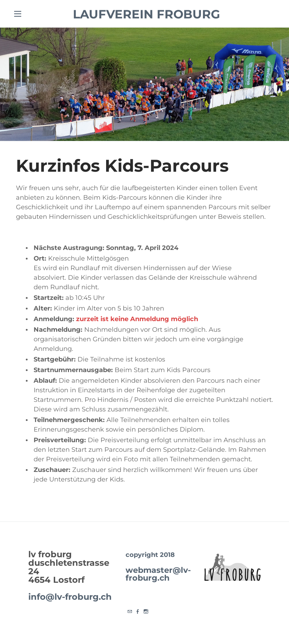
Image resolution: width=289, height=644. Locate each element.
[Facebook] (138, 612)
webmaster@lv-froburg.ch (158, 574)
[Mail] (130, 612)
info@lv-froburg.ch (70, 597)
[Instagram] (146, 612)
